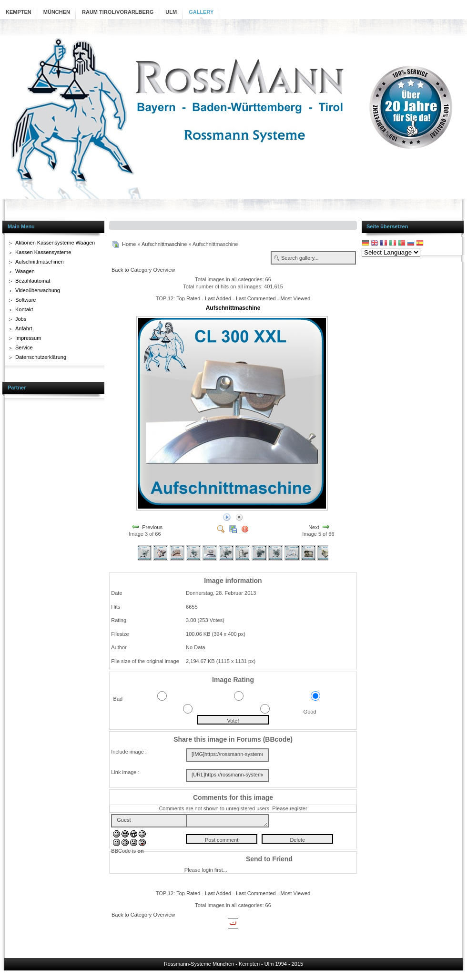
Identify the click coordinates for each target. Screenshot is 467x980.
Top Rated (188, 298)
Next (314, 527)
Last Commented (256, 298)
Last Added (218, 298)
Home (129, 244)
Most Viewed (295, 298)
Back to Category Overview (143, 270)
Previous (152, 527)
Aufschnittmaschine (164, 244)
